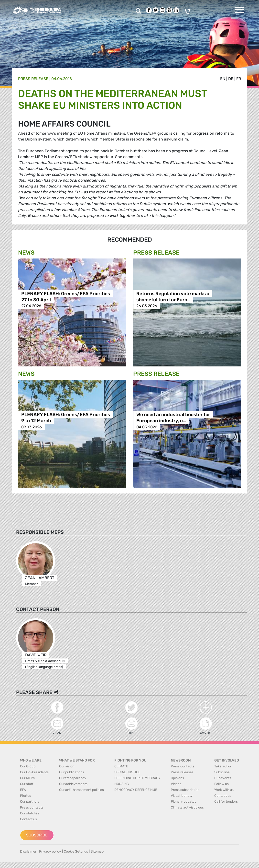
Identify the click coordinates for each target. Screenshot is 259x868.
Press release (33, 79)
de (231, 79)
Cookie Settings (76, 851)
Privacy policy (50, 851)
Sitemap (97, 851)
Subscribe (37, 835)
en (223, 79)
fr (239, 79)
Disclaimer (28, 851)
